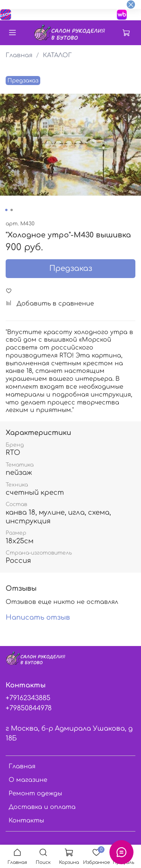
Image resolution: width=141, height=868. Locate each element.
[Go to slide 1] (6, 210)
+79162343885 (28, 698)
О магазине (28, 780)
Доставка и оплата (42, 807)
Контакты (26, 821)
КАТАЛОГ (57, 55)
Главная (19, 55)
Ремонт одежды (35, 794)
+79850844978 (29, 708)
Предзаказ (71, 268)
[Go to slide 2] (11, 210)
